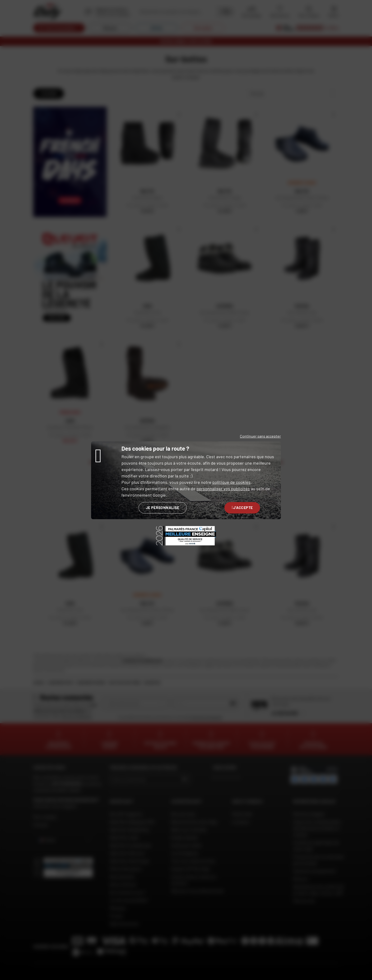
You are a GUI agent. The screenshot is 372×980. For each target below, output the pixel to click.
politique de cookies (231, 482)
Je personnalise (163, 507)
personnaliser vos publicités (223, 489)
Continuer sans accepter (260, 436)
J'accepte (242, 507)
